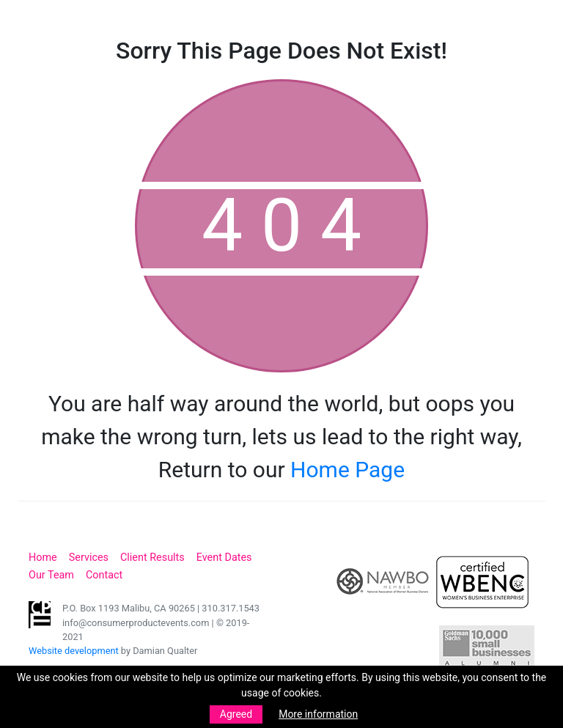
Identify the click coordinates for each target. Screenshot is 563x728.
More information (318, 714)
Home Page (347, 470)
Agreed (236, 714)
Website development (74, 651)
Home (43, 558)
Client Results (152, 558)
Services (89, 558)
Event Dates (224, 558)
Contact (104, 575)
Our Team (51, 575)
